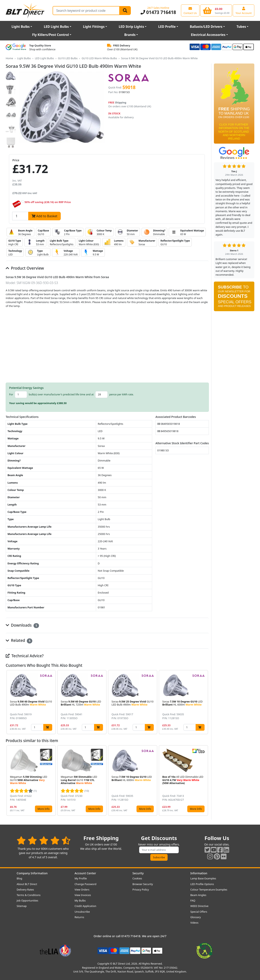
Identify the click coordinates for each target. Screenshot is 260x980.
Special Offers (199, 912)
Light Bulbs (21, 27)
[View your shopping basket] (216, 10)
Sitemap (22, 906)
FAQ (193, 900)
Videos (194, 923)
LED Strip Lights (131, 27)
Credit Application (85, 906)
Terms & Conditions (29, 895)
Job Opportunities (27, 900)
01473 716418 (158, 12)
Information (199, 873)
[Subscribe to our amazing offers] (159, 850)
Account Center (85, 873)
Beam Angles (198, 895)
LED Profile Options (202, 884)
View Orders (82, 890)
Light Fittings (94, 27)
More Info (44, 809)
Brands (130, 35)
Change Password (85, 884)
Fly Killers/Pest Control (50, 35)
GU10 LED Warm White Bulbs (99, 58)
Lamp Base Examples (203, 878)
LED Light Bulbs (56, 27)
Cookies (137, 878)
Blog (19, 878)
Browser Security (143, 884)
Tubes (241, 27)
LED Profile (167, 27)
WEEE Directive (199, 906)
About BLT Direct (27, 884)
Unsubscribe (82, 912)
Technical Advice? (25, 656)
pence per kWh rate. (122, 394)
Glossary (196, 917)
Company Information (32, 873)
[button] (206, 702)
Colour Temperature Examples (209, 890)
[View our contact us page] (190, 10)
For (11, 394)
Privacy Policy (141, 890)
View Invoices (83, 895)
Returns (79, 917)
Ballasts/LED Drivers (206, 27)
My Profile (81, 878)
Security (138, 873)
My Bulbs (80, 900)
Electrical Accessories (208, 35)
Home (9, 58)
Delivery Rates (25, 890)
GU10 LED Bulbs (68, 58)
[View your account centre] (244, 10)
